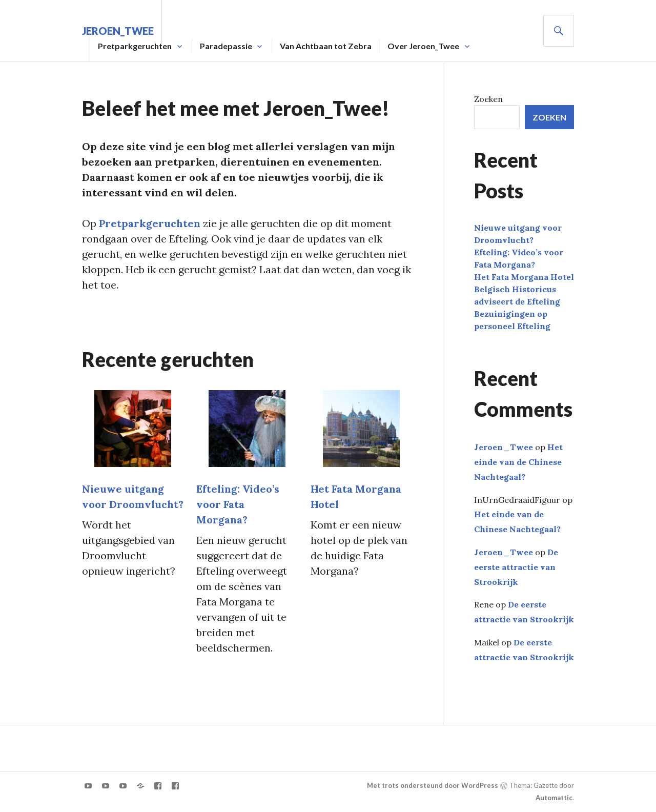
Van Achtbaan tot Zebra (326, 46)
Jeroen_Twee (504, 447)
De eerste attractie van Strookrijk (516, 567)
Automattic (554, 798)
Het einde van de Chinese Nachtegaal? (518, 462)
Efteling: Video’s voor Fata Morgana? (238, 504)
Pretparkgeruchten (135, 46)
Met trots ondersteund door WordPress (433, 785)
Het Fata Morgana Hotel (524, 277)
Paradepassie (226, 46)
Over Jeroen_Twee (423, 46)
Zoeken (488, 99)
